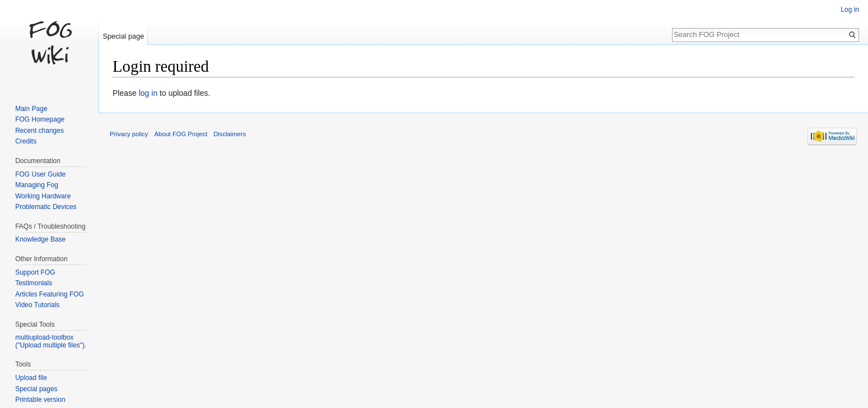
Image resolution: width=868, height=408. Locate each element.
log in (148, 93)
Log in (850, 10)
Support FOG (35, 272)
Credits (26, 141)
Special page (123, 36)
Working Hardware (43, 196)
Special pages (36, 389)
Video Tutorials (37, 305)
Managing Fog (37, 185)
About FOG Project (181, 134)
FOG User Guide (40, 174)
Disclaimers (230, 134)
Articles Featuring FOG (50, 294)
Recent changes (39, 131)
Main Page (31, 109)
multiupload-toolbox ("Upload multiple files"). (51, 341)
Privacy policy (129, 134)
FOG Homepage (40, 119)
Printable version (40, 400)
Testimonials (34, 283)
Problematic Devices (46, 207)
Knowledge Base (40, 239)
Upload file (31, 378)
